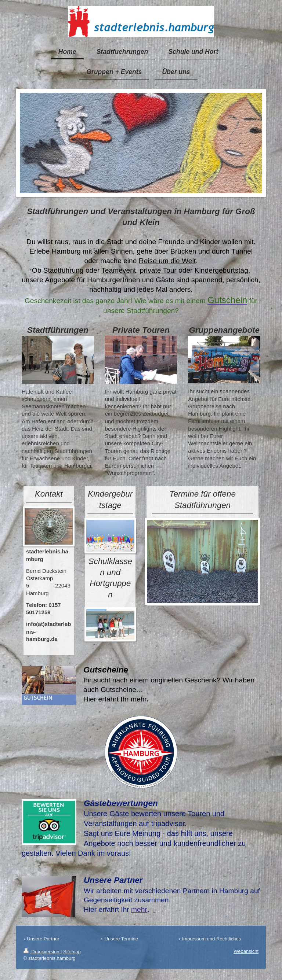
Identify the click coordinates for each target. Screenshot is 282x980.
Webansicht (246, 951)
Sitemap (72, 952)
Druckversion (42, 952)
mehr (139, 909)
